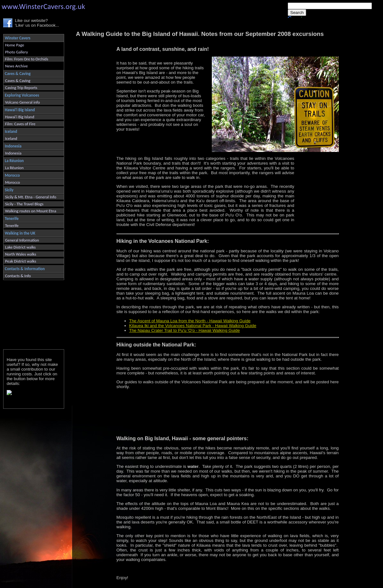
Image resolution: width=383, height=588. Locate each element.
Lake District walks (20, 247)
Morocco (13, 182)
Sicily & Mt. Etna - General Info (31, 197)
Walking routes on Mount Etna (31, 211)
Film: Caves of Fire (20, 124)
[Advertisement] (31, 313)
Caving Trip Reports (21, 88)
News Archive (16, 66)
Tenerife (12, 226)
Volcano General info (23, 102)
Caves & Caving (18, 81)
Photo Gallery (17, 52)
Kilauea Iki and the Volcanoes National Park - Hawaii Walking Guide (193, 326)
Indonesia (13, 153)
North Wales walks (21, 254)
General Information (22, 240)
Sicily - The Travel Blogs (24, 204)
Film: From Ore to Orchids (27, 59)
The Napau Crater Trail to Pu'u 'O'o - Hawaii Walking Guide (185, 330)
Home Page (15, 45)
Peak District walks (21, 261)
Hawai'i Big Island (20, 117)
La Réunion (14, 168)
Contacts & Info (18, 276)
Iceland (11, 138)
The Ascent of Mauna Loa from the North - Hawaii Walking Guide (190, 321)
